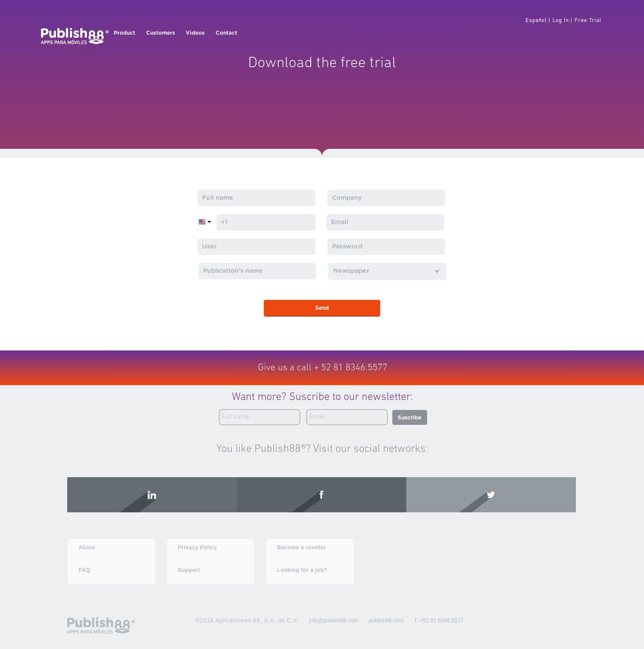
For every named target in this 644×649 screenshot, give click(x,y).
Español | (538, 21)
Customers (161, 33)
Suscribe (409, 418)
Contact (226, 33)
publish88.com (386, 621)
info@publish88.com (333, 621)
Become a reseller (302, 548)
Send (322, 308)
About (87, 548)
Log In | (562, 21)
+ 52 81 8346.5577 (351, 368)
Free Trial (588, 21)
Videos (195, 33)
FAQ (85, 570)
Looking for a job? (302, 570)
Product (124, 33)
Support (189, 570)
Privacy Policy (198, 548)
